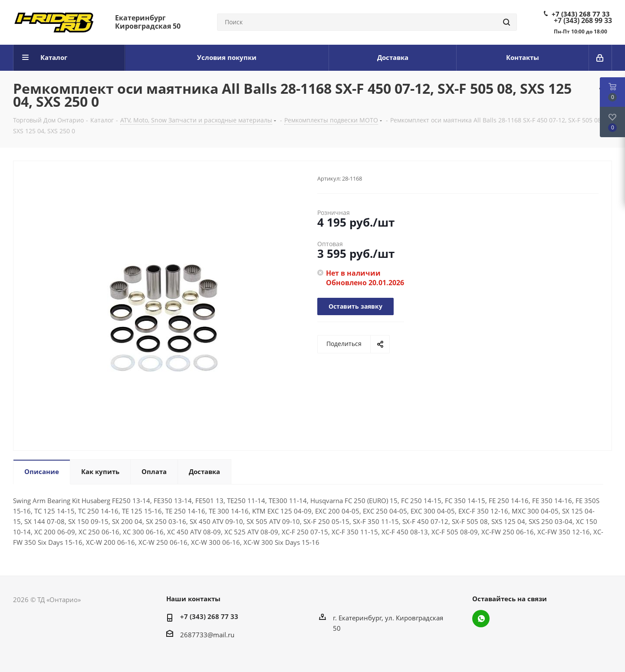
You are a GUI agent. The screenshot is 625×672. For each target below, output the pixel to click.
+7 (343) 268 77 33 (581, 14)
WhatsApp (481, 619)
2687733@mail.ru (207, 635)
